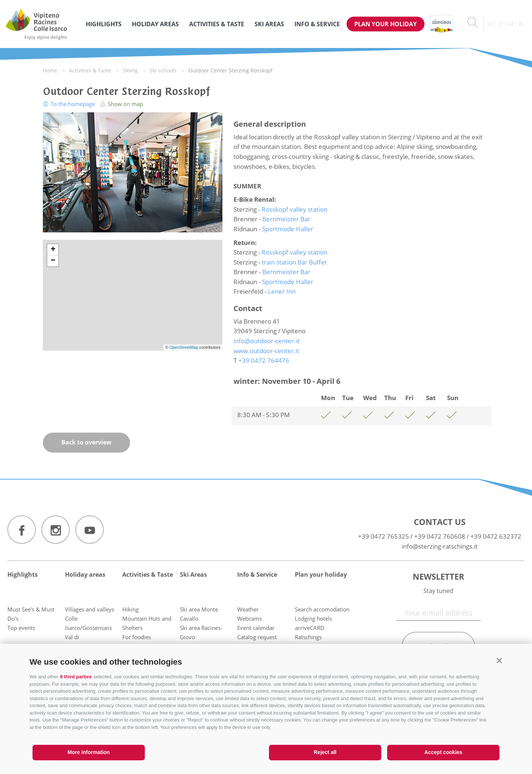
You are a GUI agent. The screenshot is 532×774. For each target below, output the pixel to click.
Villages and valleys (90, 609)
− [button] (53, 261)
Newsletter (439, 576)
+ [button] (53, 250)
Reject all (325, 752)
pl (521, 24)
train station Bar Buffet (294, 262)
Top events (21, 628)
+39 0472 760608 (440, 536)
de (490, 24)
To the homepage (70, 104)
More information (89, 752)
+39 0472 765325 (383, 536)
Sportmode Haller (288, 229)
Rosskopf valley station (294, 209)
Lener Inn (282, 291)
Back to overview (86, 442)
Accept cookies (444, 752)
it (501, 24)
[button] (499, 660)
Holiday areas (155, 24)
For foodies (137, 637)
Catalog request (257, 637)
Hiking (130, 609)
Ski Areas (269, 24)
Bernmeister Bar (286, 219)
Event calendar (256, 628)
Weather (248, 609)
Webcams (250, 618)
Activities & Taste (217, 24)
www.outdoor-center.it (266, 351)
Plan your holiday (386, 24)
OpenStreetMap (185, 347)
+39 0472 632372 (496, 536)
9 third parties (76, 677)
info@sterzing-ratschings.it (440, 546)
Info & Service (317, 24)
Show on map (122, 104)
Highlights (104, 24)
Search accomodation (322, 609)
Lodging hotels (313, 618)
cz (511, 24)
